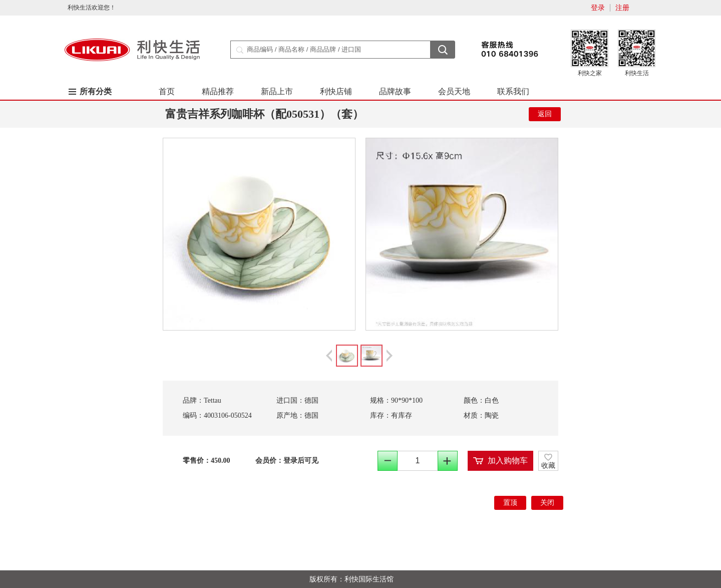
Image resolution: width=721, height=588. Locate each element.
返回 (545, 114)
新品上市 (277, 91)
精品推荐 (218, 91)
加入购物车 (508, 461)
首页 (167, 91)
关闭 (547, 503)
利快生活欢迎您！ (92, 8)
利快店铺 (336, 91)
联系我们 (513, 91)
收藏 (548, 466)
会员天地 (454, 91)
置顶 (510, 503)
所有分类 (96, 91)
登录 (598, 8)
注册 (622, 8)
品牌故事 (395, 91)
